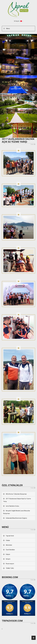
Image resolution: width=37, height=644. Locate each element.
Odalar (8, 540)
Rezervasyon (10, 564)
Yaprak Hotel (10, 536)
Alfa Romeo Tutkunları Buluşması (16, 494)
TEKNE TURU (10, 568)
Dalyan (8, 554)
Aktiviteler (9, 545)
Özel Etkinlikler (10, 550)
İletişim (8, 559)
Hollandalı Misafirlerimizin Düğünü (16, 518)
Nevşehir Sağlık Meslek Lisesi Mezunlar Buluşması (17, 512)
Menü (8, 29)
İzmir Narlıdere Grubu (12, 506)
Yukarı (33, 144)
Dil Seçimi (18, 21)
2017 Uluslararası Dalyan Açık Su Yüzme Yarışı (17, 500)
